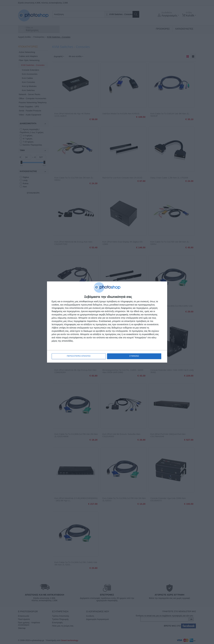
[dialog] (107, 322)
